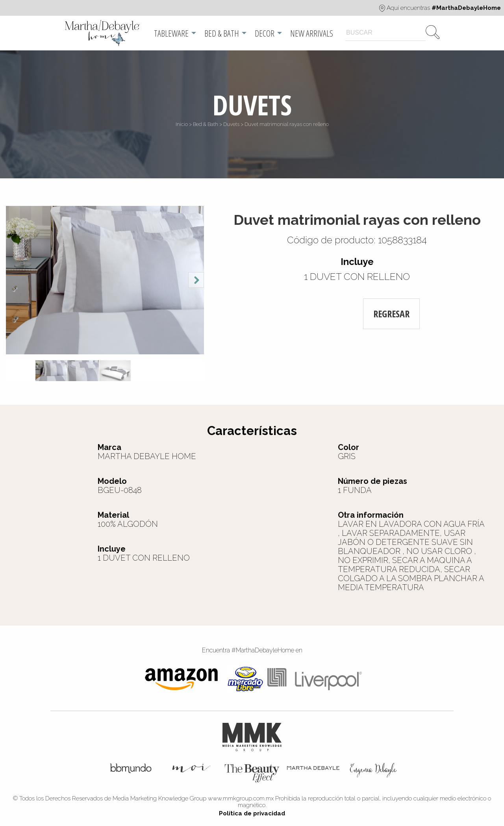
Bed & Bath (222, 33)
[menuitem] (103, 33)
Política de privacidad (252, 813)
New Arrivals (312, 33)
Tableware (171, 33)
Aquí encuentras (440, 8)
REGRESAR (391, 314)
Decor (265, 33)
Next (196, 280)
